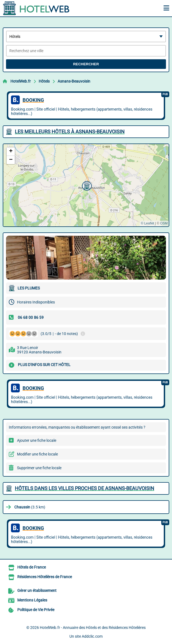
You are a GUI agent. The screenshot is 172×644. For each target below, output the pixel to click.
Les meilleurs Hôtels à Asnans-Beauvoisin (70, 132)
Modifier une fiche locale (37, 454)
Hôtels (44, 81)
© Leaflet (147, 223)
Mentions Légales (32, 600)
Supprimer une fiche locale (39, 468)
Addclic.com (92, 636)
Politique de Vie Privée (36, 610)
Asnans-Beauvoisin (74, 81)
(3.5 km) (30, 507)
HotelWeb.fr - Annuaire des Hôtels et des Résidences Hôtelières (93, 628)
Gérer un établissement (37, 590)
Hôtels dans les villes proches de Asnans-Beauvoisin (84, 488)
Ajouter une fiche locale (37, 440)
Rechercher (86, 64)
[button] (86, 185)
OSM (164, 223)
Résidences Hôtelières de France (45, 577)
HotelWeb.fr (21, 81)
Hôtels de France (32, 567)
